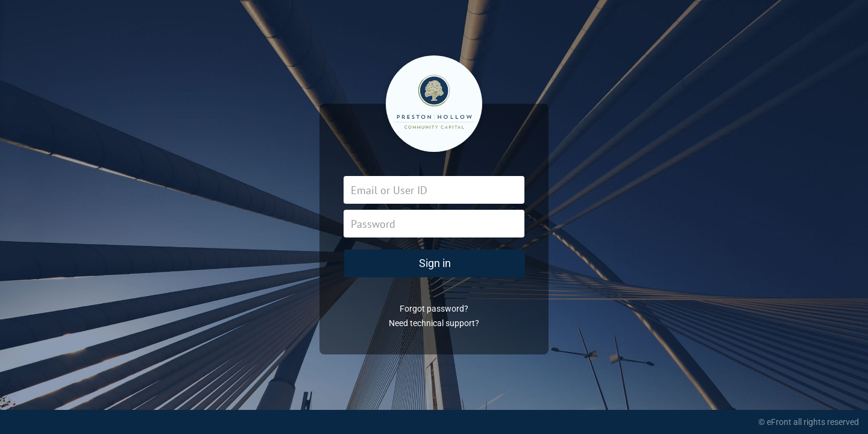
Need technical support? (434, 323)
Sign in (435, 263)
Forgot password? (434, 309)
